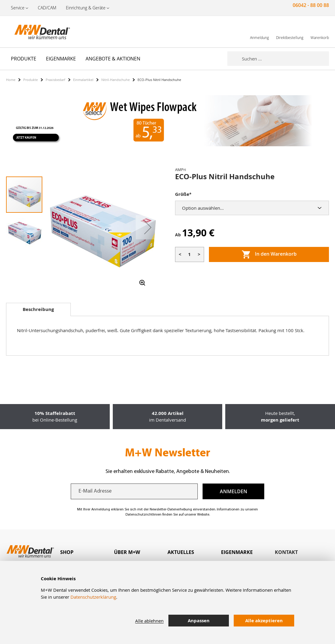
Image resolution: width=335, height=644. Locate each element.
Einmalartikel (83, 80)
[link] (259, 32)
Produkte (31, 80)
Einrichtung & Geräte (86, 8)
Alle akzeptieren (264, 621)
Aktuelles (181, 552)
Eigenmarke (237, 552)
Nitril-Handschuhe (115, 80)
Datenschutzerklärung (93, 597)
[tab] (38, 309)
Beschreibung (38, 309)
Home (11, 80)
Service (18, 8)
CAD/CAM (47, 8)
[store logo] (36, 32)
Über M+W (127, 552)
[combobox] (285, 59)
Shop (67, 552)
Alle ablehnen (149, 621)
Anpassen (199, 621)
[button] (148, 227)
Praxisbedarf (55, 80)
